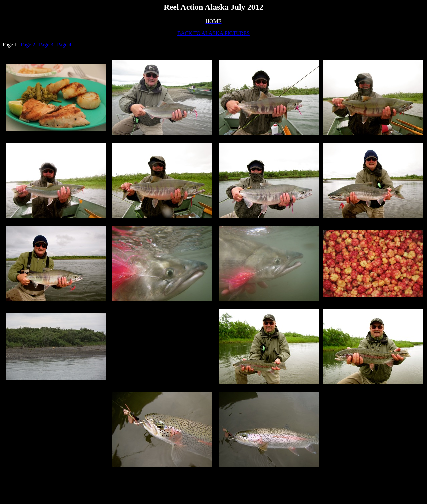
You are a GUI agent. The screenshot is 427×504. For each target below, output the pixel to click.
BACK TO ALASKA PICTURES (213, 33)
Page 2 (28, 44)
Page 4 (64, 44)
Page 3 (46, 44)
